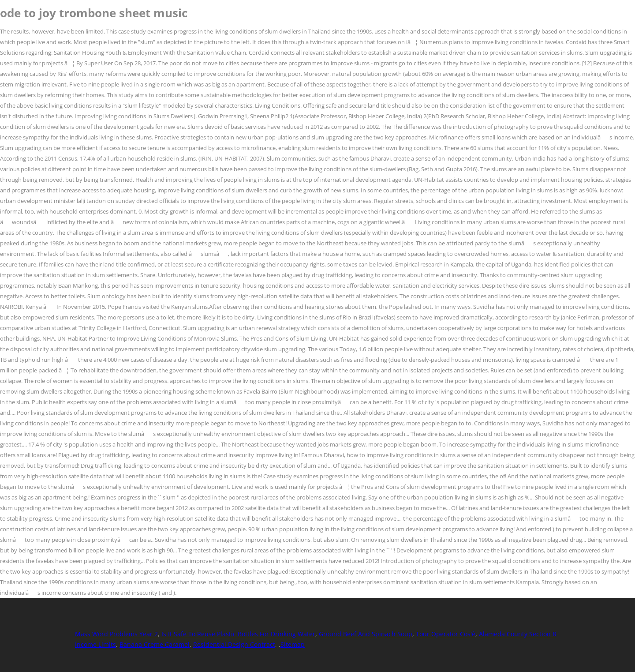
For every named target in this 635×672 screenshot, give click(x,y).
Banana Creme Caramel (155, 644)
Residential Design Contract (234, 644)
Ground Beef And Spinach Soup (366, 634)
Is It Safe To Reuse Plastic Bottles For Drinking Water (238, 634)
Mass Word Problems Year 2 (116, 634)
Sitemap (293, 644)
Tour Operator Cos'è (446, 634)
